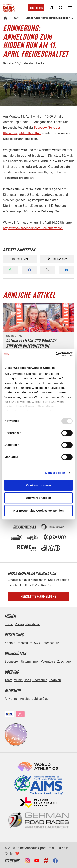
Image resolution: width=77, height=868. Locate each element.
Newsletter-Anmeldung (39, 596)
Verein (18, 680)
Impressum (25, 643)
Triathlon (55, 680)
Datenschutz (50, 643)
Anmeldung (36, 8)
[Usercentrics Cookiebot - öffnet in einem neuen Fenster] (56, 354)
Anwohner (12, 699)
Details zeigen (55, 473)
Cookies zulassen (38, 485)
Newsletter (33, 624)
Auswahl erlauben (38, 498)
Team (9, 680)
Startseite (17, 18)
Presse (19, 624)
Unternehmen (30, 661)
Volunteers (48, 661)
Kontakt (10, 643)
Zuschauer (64, 661)
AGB (37, 643)
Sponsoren (12, 661)
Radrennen (40, 680)
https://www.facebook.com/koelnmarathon (33, 228)
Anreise (25, 699)
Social (9, 624)
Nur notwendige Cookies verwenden (38, 511)
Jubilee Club (40, 699)
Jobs (28, 680)
